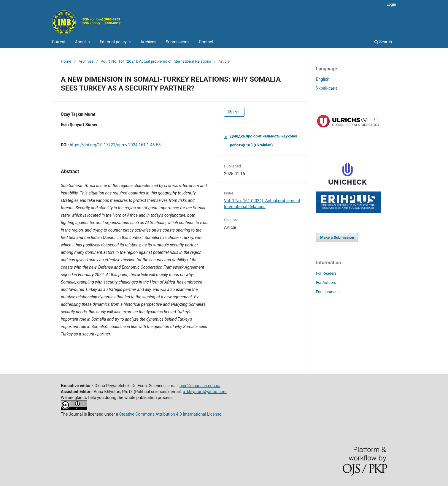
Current (59, 42)
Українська (327, 88)
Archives (148, 42)
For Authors (326, 282)
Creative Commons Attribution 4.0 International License (170, 414)
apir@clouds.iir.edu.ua (200, 386)
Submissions (177, 42)
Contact (206, 42)
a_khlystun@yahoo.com (205, 392)
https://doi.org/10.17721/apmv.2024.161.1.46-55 (115, 145)
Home (66, 61)
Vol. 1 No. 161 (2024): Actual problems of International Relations (156, 61)
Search (383, 42)
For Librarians (328, 292)
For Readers (326, 273)
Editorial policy (114, 42)
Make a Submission (337, 237)
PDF (236, 112)
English (323, 79)
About (81, 42)
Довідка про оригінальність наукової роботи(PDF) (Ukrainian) (264, 141)
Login (391, 4)
